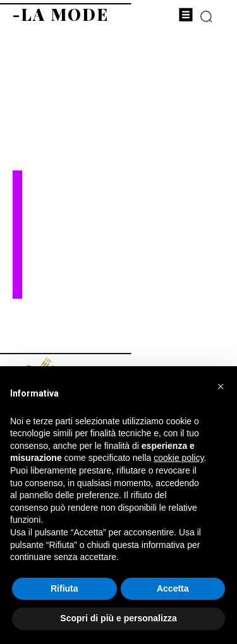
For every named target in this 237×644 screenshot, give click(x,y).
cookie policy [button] (179, 458)
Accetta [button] (173, 588)
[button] (221, 386)
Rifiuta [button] (64, 588)
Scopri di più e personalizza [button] (118, 618)
